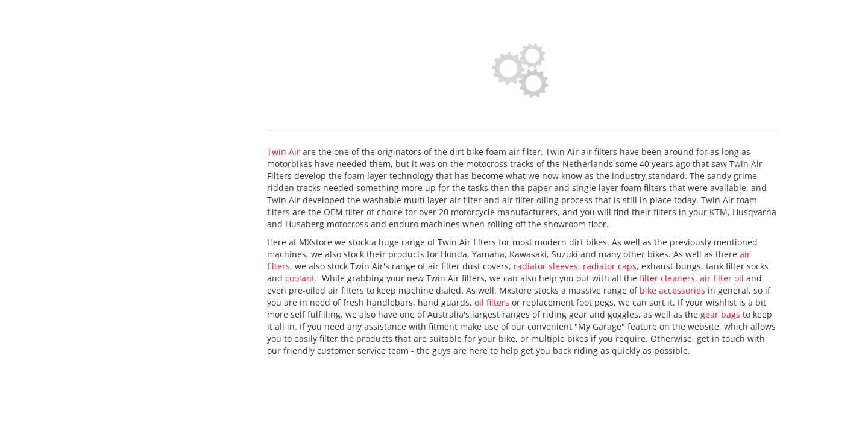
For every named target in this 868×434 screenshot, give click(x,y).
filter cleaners (667, 278)
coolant (300, 278)
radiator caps (610, 266)
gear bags (720, 314)
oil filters (492, 302)
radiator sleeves (546, 266)
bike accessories (672, 290)
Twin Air (284, 152)
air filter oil (722, 278)
